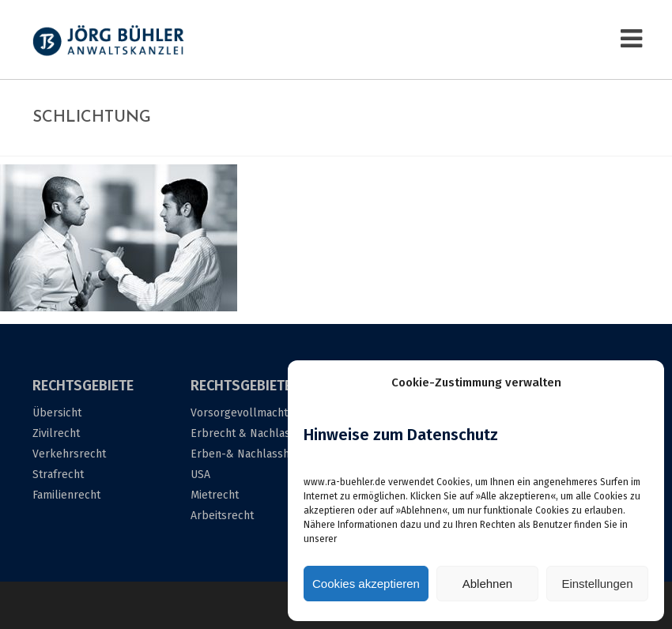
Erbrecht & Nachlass (243, 433)
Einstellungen (597, 584)
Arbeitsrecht (222, 516)
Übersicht (57, 413)
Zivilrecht (56, 433)
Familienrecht (66, 495)
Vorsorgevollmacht (239, 413)
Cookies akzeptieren (366, 584)
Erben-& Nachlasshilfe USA (248, 464)
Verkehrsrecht (69, 454)
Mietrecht (215, 495)
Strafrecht (58, 475)
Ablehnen (487, 584)
